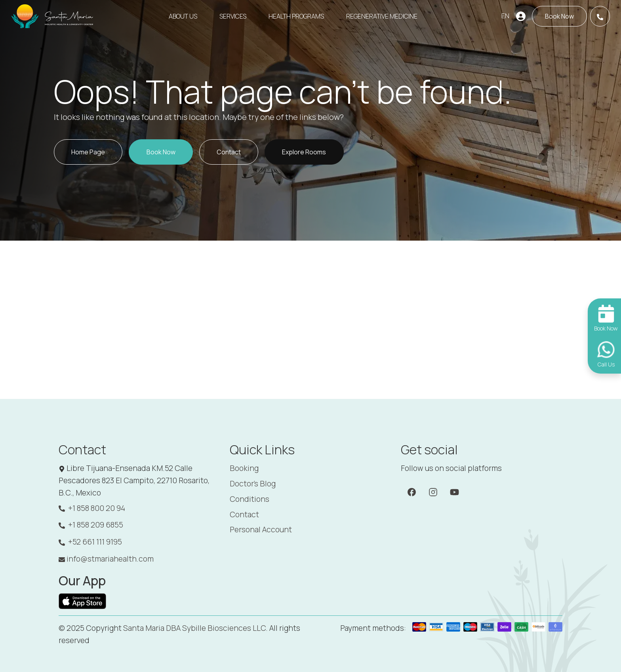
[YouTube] (454, 492)
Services (233, 16)
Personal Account (261, 530)
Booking (244, 468)
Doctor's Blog (253, 484)
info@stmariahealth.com (106, 559)
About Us (183, 16)
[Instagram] (433, 492)
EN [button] (505, 16)
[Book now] (559, 16)
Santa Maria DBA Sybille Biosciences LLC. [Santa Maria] (195, 628)
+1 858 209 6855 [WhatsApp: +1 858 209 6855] (91, 525)
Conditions (250, 499)
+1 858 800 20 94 (92, 508)
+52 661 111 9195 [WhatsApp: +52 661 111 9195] (90, 542)
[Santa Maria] (53, 16)
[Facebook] (412, 492)
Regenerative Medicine (382, 16)
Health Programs (296, 16)
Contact (244, 514)
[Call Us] (600, 16)
